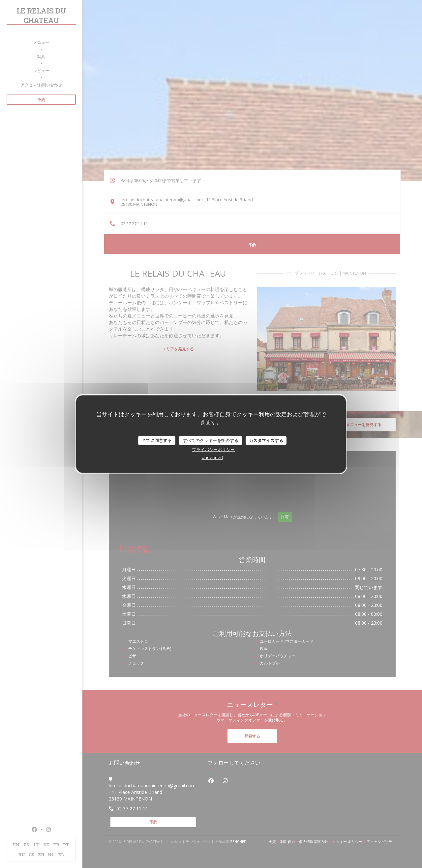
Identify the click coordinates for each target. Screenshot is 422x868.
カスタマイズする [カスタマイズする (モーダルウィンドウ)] (266, 440)
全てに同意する (157, 440)
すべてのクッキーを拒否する (211, 440)
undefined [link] (212, 457)
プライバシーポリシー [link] (213, 449)
